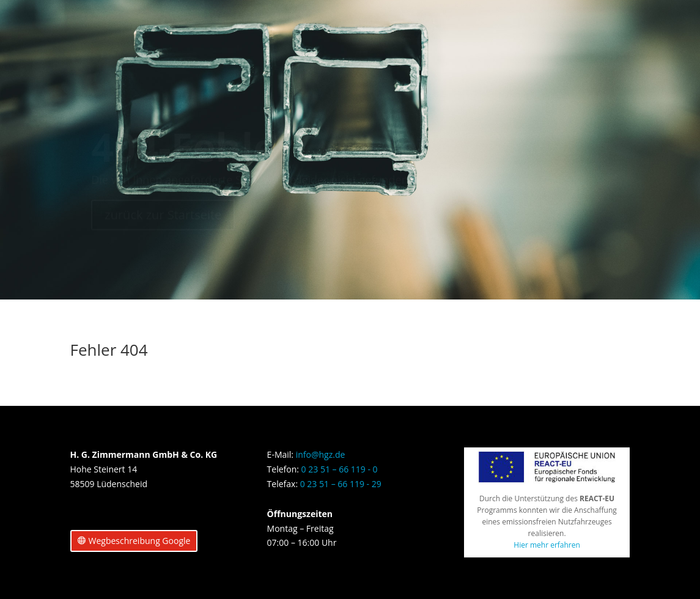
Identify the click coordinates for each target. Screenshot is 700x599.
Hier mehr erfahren (547, 545)
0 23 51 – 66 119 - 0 (340, 469)
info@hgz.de (321, 454)
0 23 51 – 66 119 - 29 (341, 484)
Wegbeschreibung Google (140, 541)
